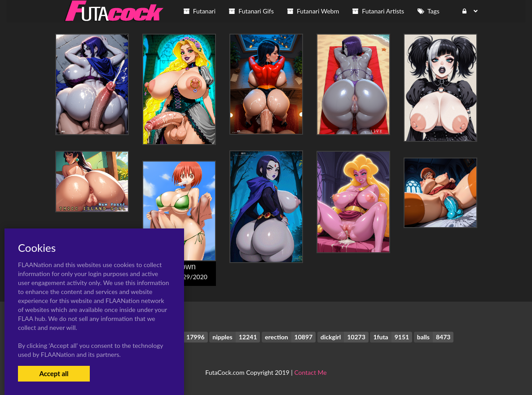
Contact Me (310, 372)
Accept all (54, 373)
